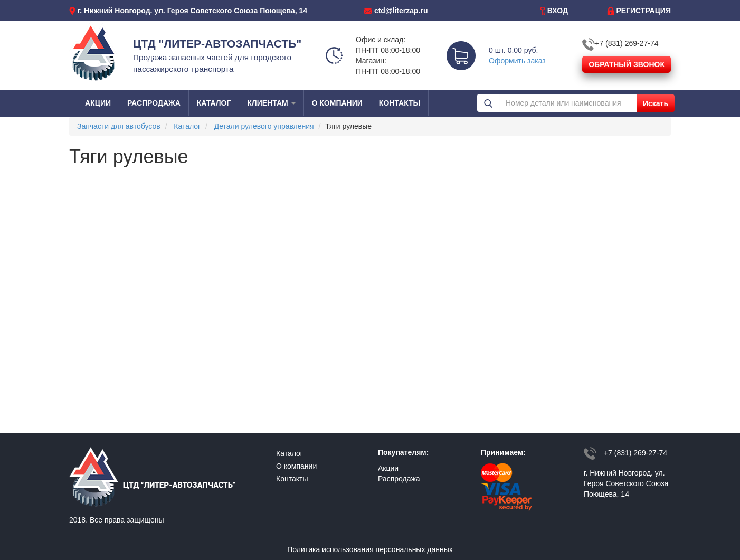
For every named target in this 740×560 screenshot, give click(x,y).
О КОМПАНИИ (337, 103)
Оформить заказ (517, 61)
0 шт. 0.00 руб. (513, 50)
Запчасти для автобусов (119, 126)
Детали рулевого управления (264, 126)
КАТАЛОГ (214, 103)
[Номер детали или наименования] (568, 103)
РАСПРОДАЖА (154, 103)
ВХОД (558, 11)
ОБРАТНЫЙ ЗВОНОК (627, 64)
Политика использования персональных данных (370, 549)
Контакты (292, 479)
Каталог (187, 126)
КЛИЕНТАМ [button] (271, 103)
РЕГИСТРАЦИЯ (643, 11)
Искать (656, 103)
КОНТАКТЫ (400, 103)
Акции (388, 468)
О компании (296, 466)
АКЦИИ (98, 103)
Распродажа (399, 479)
